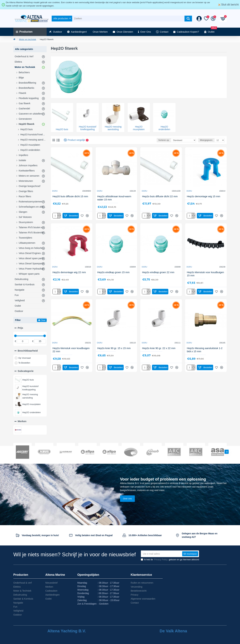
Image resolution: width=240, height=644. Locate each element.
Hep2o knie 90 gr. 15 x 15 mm (114, 348)
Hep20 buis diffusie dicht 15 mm (70, 196)
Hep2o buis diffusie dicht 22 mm (160, 196)
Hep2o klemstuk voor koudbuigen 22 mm (71, 350)
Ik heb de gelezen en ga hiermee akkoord (170, 560)
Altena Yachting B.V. (67, 631)
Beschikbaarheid (28, 351)
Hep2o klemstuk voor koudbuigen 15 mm (205, 274)
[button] (227, 452)
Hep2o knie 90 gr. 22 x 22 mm (159, 348)
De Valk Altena (173, 631)
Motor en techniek (28, 39)
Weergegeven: (206, 140)
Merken (22, 421)
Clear (43, 320)
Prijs (20, 328)
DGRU (55, 191)
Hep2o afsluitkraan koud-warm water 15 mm (114, 198)
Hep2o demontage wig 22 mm (69, 272)
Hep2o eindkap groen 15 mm (113, 272)
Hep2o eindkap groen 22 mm (158, 272)
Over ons (127, 499)
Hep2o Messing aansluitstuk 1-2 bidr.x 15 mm (205, 350)
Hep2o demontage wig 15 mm (203, 196)
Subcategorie (26, 371)
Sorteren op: (164, 140)
